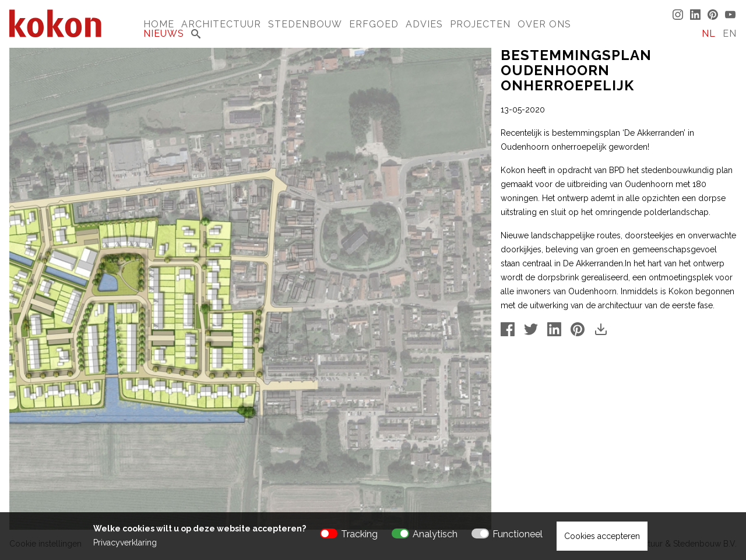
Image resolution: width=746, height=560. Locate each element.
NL (709, 34)
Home (159, 24)
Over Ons (544, 24)
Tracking (359, 534)
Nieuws (164, 34)
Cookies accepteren (602, 536)
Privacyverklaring (125, 543)
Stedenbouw (305, 24)
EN (730, 34)
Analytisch (435, 534)
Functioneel (518, 534)
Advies (424, 24)
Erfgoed (374, 24)
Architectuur (221, 24)
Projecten (480, 24)
